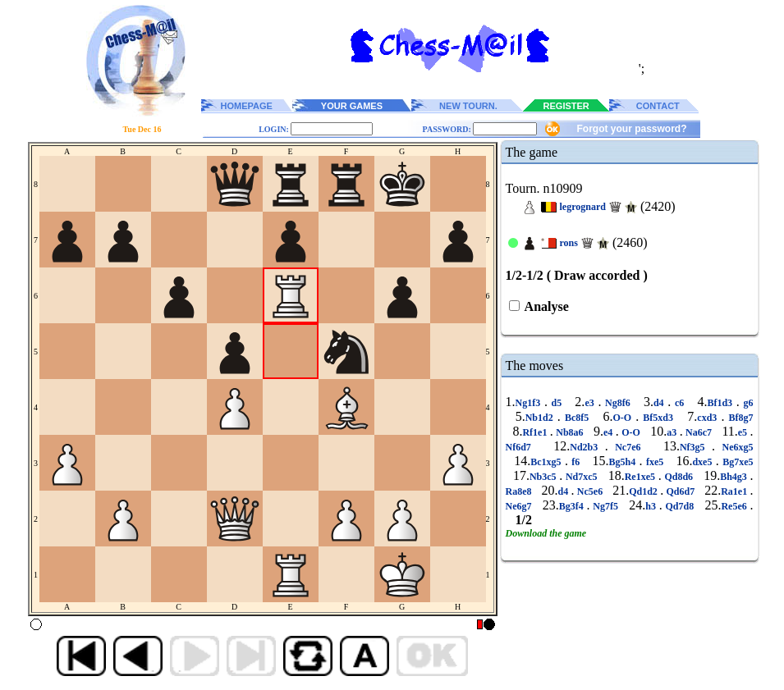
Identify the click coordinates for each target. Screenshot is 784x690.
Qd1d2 (644, 491)
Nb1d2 (541, 418)
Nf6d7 (522, 447)
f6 (576, 462)
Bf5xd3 (658, 418)
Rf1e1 (536, 432)
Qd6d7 (680, 491)
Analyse (546, 306)
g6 (747, 403)
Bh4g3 (735, 477)
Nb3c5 (544, 477)
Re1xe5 (642, 477)
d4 (660, 403)
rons (569, 243)
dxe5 (704, 462)
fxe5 (655, 462)
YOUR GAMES (352, 106)
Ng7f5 (606, 506)
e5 (744, 432)
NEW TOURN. (468, 106)
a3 (673, 432)
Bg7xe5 (736, 462)
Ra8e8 (520, 491)
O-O (625, 418)
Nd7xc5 (581, 477)
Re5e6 (735, 506)
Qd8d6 (679, 477)
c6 (679, 403)
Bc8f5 (577, 418)
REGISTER (566, 106)
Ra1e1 (735, 491)
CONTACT (658, 106)
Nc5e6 (590, 491)
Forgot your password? (631, 129)
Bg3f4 (573, 506)
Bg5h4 (624, 462)
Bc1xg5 (548, 462)
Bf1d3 (721, 403)
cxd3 (709, 418)
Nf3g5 (696, 447)
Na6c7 (699, 432)
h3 (652, 506)
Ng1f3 (530, 403)
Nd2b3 (587, 447)
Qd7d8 (680, 506)
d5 (557, 403)
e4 (610, 432)
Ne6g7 (520, 506)
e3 (591, 403)
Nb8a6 (570, 432)
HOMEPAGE (247, 106)
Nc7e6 (628, 447)
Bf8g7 (738, 418)
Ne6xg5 (734, 447)
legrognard (583, 207)
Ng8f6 (617, 403)
